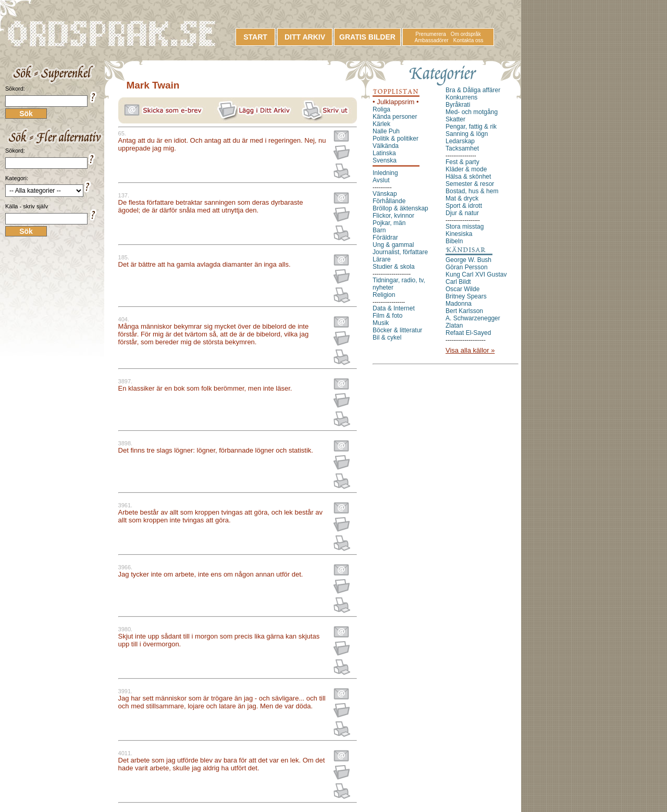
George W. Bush (468, 260)
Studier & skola (394, 267)
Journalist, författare (400, 252)
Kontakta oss (468, 40)
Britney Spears (466, 296)
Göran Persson (467, 267)
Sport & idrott (464, 206)
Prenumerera (430, 34)
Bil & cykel (387, 338)
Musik (381, 323)
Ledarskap (460, 141)
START (255, 37)
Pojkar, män (389, 223)
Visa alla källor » (470, 350)
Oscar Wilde (462, 289)
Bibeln (454, 241)
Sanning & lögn (467, 134)
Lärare (382, 259)
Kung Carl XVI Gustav (476, 274)
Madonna (459, 304)
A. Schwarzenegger (473, 318)
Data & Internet (394, 308)
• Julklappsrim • (396, 102)
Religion (384, 295)
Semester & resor (470, 184)
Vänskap (385, 194)
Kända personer (395, 117)
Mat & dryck (462, 198)
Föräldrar (385, 238)
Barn (379, 230)
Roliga (381, 109)
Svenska (385, 160)
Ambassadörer (432, 40)
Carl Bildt (458, 282)
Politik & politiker (396, 139)
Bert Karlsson (464, 311)
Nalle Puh (386, 131)
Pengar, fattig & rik (471, 127)
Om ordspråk (466, 34)
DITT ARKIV (305, 37)
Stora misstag (465, 227)
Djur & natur (462, 213)
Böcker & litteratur (397, 330)
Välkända (386, 146)
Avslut (381, 180)
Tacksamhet (462, 148)
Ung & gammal (393, 245)
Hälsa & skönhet (468, 177)
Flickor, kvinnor (393, 216)
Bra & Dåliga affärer (473, 90)
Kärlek (381, 124)
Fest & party (462, 162)
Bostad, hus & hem (472, 191)
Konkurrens (461, 97)
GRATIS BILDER (367, 37)
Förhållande (389, 201)
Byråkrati (458, 105)
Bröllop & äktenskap (400, 208)
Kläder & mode (466, 169)
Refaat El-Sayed (468, 333)
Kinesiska (459, 234)
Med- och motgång (472, 112)
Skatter (455, 119)
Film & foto (387, 316)
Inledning (385, 173)
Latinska (384, 153)
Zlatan (454, 326)
